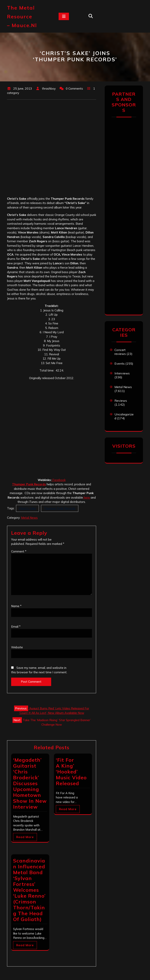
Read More (25, 837)
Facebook (59, 480)
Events (120, 363)
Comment (19, 551)
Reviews (121, 401)
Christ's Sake (27, 508)
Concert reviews (120, 352)
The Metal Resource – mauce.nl (22, 16)
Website (17, 647)
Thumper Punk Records (60, 508)
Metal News (29, 518)
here (87, 498)
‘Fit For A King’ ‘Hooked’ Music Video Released (71, 772)
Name (16, 606)
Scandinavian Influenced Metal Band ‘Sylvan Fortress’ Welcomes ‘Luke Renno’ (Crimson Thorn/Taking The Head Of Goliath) (29, 890)
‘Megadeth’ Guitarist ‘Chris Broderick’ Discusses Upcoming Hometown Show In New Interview (30, 783)
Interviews (122, 373)
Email (16, 627)
